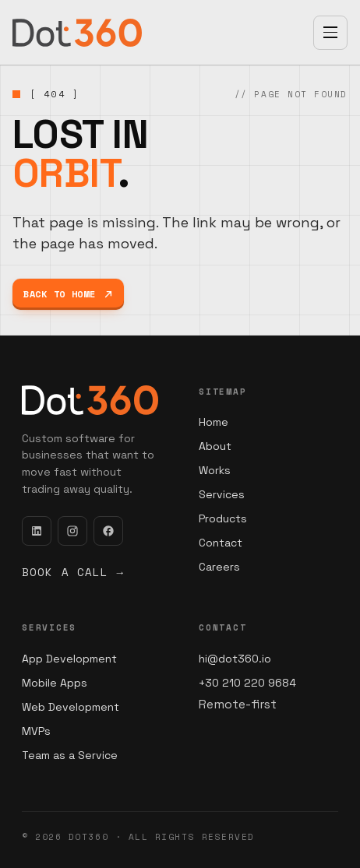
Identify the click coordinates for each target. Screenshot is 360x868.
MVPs (36, 731)
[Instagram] (72, 531)
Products (223, 518)
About (215, 446)
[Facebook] (108, 531)
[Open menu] (330, 33)
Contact (221, 543)
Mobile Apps (55, 683)
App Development (69, 659)
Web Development (71, 707)
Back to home (68, 294)
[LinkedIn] (37, 531)
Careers (219, 567)
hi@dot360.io (235, 659)
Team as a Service (70, 755)
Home (214, 422)
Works (215, 470)
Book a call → (73, 572)
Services (222, 494)
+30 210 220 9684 (247, 683)
